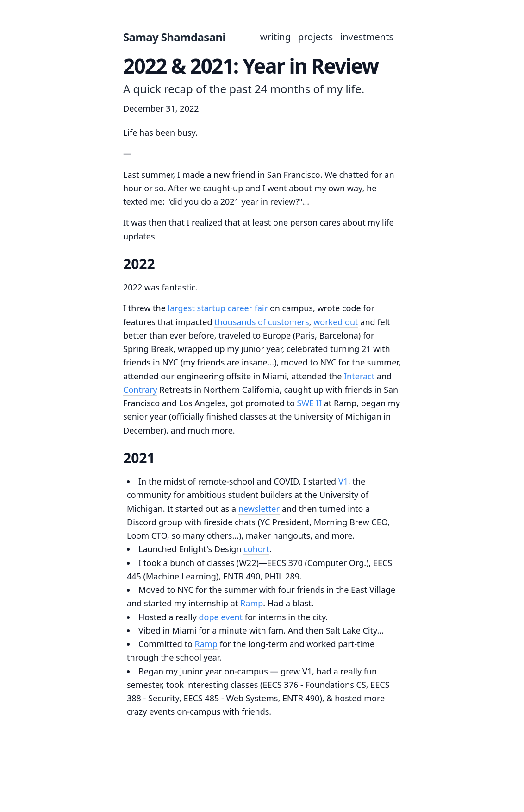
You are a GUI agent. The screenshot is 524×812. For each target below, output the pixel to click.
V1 (343, 481)
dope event (221, 617)
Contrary (140, 390)
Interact (359, 376)
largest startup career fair (218, 308)
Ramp (252, 603)
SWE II (309, 403)
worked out (336, 322)
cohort (256, 549)
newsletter (259, 509)
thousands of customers (262, 322)
